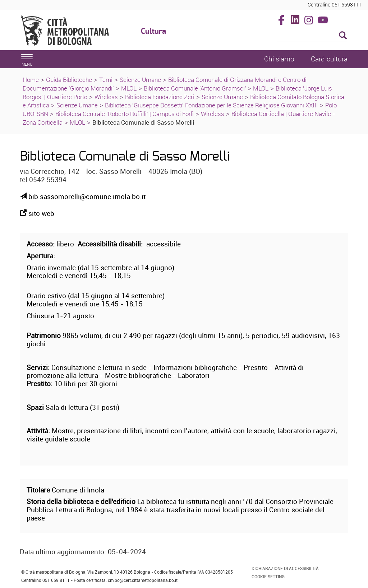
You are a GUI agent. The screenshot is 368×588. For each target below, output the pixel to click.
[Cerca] (312, 36)
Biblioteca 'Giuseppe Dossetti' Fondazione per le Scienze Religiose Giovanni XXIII (211, 105)
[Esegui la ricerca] (343, 36)
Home (31, 80)
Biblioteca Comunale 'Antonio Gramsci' (196, 88)
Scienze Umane (140, 80)
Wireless (106, 97)
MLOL (129, 88)
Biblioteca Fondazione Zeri (160, 97)
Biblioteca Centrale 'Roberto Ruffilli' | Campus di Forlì (125, 114)
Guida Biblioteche (69, 80)
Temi (106, 80)
